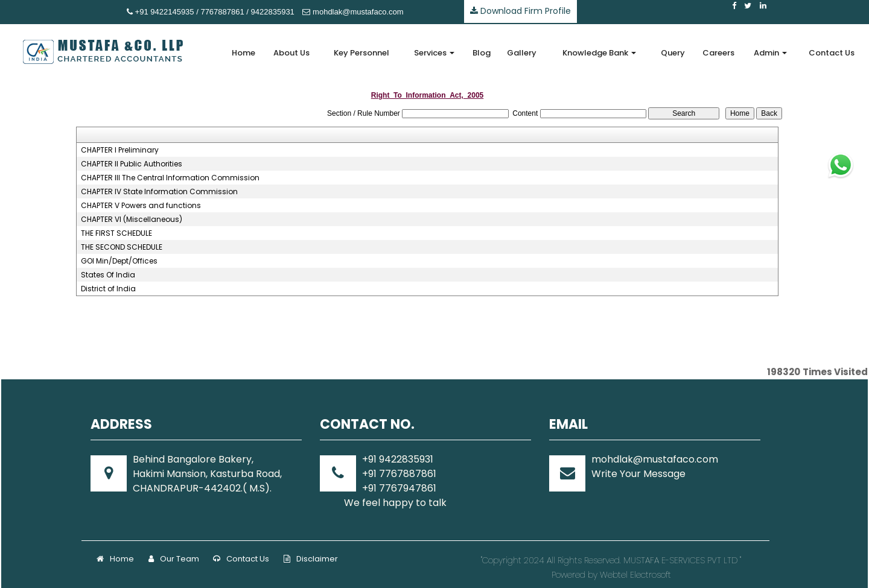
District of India (108, 289)
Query (673, 53)
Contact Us (832, 53)
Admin (770, 53)
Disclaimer (311, 559)
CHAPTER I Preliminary (120, 150)
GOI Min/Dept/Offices (119, 261)
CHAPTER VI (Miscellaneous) (132, 220)
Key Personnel (361, 53)
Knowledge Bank (599, 53)
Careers (718, 53)
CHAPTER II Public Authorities (132, 164)
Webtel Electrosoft (635, 575)
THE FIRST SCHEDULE (116, 233)
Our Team (174, 559)
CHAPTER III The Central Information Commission (170, 178)
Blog (482, 53)
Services (434, 53)
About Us (291, 53)
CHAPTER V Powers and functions (141, 206)
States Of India (108, 275)
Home (244, 53)
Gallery (522, 53)
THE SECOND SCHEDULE (122, 247)
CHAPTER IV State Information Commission (159, 192)
